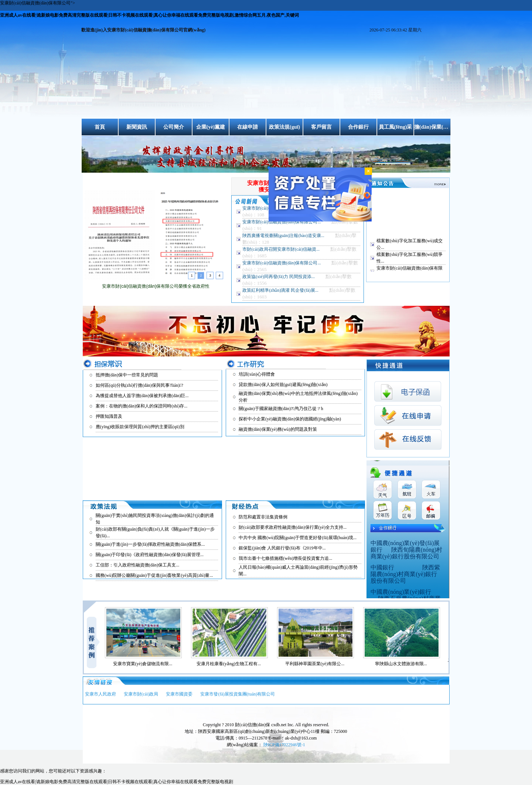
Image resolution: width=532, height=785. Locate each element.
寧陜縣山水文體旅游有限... (404, 664)
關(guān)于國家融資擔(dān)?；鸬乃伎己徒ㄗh (281, 409)
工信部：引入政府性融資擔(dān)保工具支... (137, 565)
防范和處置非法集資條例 (263, 517)
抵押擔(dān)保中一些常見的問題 (127, 375)
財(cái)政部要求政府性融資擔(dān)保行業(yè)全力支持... (293, 527)
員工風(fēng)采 (395, 127)
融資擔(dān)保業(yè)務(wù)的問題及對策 (278, 429)
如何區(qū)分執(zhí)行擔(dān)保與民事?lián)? (139, 385)
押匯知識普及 (109, 416)
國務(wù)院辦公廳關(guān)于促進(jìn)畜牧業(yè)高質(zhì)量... (154, 575)
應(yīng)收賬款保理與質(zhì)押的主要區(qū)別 (140, 427)
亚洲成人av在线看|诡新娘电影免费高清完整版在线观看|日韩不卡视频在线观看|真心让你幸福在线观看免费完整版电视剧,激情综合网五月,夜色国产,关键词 (149, 15)
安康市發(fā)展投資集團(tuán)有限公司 (238, 694)
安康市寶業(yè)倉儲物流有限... (146, 664)
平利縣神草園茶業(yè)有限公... (318, 664)
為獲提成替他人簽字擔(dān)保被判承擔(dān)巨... (142, 396)
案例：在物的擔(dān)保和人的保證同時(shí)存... (141, 406)
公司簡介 (174, 127)
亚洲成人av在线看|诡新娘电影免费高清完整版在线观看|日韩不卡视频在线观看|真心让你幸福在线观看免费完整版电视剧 (117, 782)
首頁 (100, 127)
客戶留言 (321, 127)
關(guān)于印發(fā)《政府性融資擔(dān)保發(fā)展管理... (150, 555)
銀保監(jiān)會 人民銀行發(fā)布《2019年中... (282, 548)
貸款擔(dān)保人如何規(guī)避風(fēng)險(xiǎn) (283, 385)
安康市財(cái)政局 (141, 694)
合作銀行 (358, 127)
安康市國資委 (179, 694)
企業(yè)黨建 (211, 127)
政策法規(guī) (284, 127)
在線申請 (248, 127)
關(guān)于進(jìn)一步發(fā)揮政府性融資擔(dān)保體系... (150, 544)
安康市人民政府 (100, 694)
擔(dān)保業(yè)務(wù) (432, 127)
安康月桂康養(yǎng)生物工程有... (232, 664)
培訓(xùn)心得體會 (257, 374)
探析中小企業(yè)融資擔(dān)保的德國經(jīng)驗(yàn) (290, 419)
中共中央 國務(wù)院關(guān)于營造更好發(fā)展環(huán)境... (298, 538)
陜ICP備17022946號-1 (284, 745)
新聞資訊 (137, 127)
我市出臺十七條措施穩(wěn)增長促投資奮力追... (285, 558)
